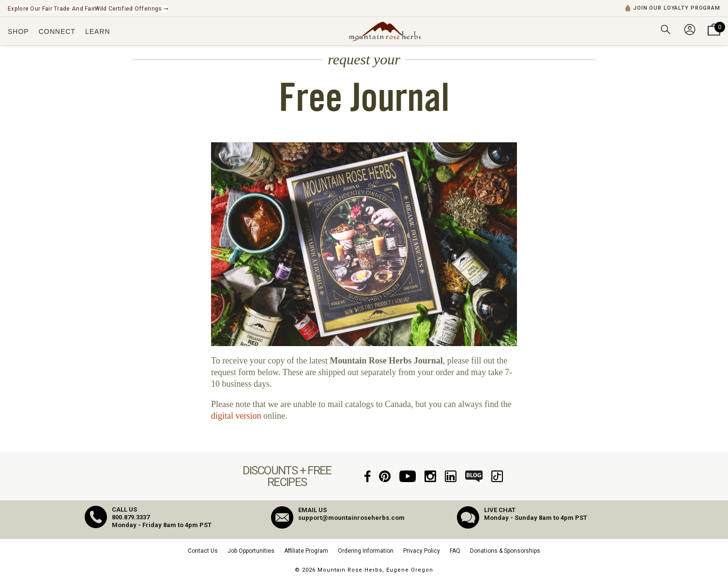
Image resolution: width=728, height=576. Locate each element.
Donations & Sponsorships (505, 551)
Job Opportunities (251, 551)
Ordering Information (366, 551)
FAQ (455, 551)
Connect (57, 31)
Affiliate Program (306, 551)
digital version (236, 416)
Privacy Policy (422, 551)
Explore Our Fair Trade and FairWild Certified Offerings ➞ (88, 9)
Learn (98, 31)
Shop (18, 31)
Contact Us (203, 551)
